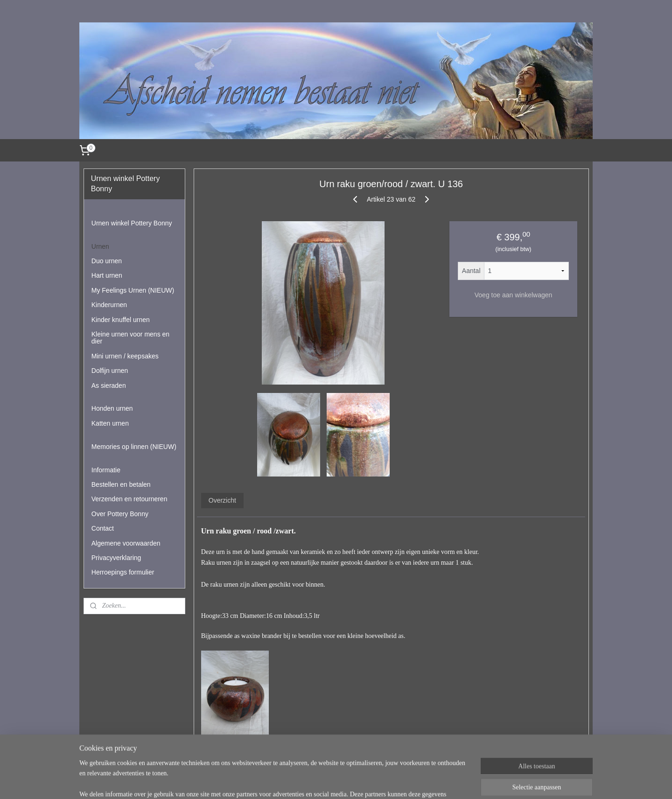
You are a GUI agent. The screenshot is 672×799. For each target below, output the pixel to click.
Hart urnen (107, 275)
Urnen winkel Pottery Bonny (132, 223)
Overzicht (222, 500)
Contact (103, 528)
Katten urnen (110, 423)
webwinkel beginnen (371, 782)
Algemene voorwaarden (126, 543)
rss (340, 782)
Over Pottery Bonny (120, 514)
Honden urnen (112, 408)
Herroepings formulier (123, 572)
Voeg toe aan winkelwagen (513, 295)
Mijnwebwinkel (443, 782)
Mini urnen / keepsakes (125, 356)
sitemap (323, 782)
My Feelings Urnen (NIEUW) (133, 290)
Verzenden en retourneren (129, 499)
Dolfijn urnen (110, 371)
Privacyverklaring (116, 558)
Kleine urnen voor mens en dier (130, 338)
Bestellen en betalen (121, 484)
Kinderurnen (109, 305)
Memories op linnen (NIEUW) (134, 447)
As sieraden (109, 385)
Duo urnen (107, 261)
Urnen (100, 246)
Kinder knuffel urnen (121, 320)
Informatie (106, 470)
